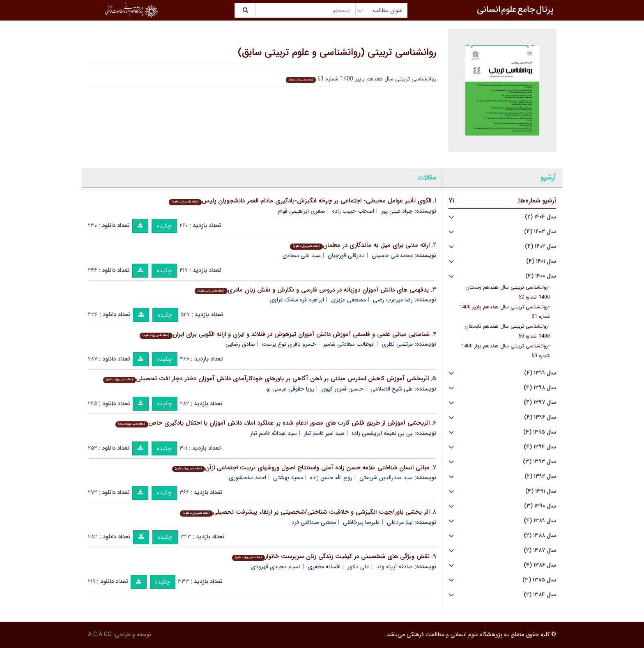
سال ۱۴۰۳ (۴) (540, 232)
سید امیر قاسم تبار (324, 433)
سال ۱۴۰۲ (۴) (540, 247)
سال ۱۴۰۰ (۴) (541, 276)
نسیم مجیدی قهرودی (276, 567)
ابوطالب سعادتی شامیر (349, 344)
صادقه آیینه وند (394, 567)
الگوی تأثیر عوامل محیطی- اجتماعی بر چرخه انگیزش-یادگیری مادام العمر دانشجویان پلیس (300, 201)
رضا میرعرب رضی (393, 300)
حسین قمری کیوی (342, 389)
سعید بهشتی (288, 478)
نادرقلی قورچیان (346, 255)
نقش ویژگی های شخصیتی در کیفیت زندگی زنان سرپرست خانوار (331, 556)
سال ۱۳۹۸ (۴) (540, 388)
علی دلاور (358, 567)
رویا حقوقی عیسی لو (290, 389)
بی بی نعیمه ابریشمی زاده (382, 433)
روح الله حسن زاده (331, 478)
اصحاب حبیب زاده (353, 211)
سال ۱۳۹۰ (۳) (540, 506)
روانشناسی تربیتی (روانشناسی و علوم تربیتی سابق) (337, 53)
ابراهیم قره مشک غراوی (297, 300)
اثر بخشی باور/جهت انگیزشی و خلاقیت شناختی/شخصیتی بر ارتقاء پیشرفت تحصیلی (305, 512)
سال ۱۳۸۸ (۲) (540, 536)
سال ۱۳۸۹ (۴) (540, 521)
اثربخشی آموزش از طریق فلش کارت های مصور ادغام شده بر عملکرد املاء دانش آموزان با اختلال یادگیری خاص (272, 423)
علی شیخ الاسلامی (392, 389)
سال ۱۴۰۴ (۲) (540, 217)
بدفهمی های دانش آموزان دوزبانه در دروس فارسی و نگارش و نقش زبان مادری (312, 290)
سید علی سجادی (301, 255)
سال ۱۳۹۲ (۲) (540, 477)
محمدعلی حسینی (392, 255)
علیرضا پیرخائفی (361, 522)
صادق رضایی (240, 344)
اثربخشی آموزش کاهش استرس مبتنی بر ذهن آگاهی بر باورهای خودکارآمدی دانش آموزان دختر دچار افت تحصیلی (266, 379)
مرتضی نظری (397, 344)
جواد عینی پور (397, 211)
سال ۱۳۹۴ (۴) (540, 447)
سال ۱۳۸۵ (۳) (539, 580)
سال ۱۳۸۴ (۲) (540, 595)
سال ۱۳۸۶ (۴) (540, 565)
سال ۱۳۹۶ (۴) (540, 417)
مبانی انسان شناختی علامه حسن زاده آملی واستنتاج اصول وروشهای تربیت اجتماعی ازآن (301, 468)
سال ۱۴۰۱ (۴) (541, 261)
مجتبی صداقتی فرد (314, 522)
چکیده (164, 226)
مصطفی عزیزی (348, 300)
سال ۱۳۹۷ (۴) (540, 403)
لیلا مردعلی (400, 522)
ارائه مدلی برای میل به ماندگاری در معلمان (360, 245)
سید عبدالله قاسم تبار (274, 433)
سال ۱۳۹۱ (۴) (541, 491)
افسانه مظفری (324, 567)
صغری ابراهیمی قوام (302, 211)
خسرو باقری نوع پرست (289, 344)
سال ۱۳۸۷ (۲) (540, 550)
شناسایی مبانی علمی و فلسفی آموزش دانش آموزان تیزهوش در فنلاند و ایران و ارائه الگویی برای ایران (284, 334)
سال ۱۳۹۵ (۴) (540, 432)
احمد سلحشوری (247, 478)
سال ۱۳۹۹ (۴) (540, 373)
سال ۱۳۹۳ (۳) (539, 462)
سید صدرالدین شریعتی (386, 478)
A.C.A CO (100, 634)
